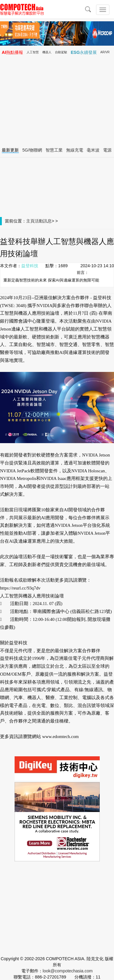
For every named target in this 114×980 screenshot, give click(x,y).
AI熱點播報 (12, 52)
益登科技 (30, 266)
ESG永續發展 (84, 52)
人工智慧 (33, 52)
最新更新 (10, 150)
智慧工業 (54, 150)
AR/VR (105, 52)
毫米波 (93, 150)
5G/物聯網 (32, 150)
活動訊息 (43, 221)
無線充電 (75, 150)
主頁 (30, 221)
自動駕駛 (61, 52)
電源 (107, 150)
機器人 (47, 52)
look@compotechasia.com (67, 971)
